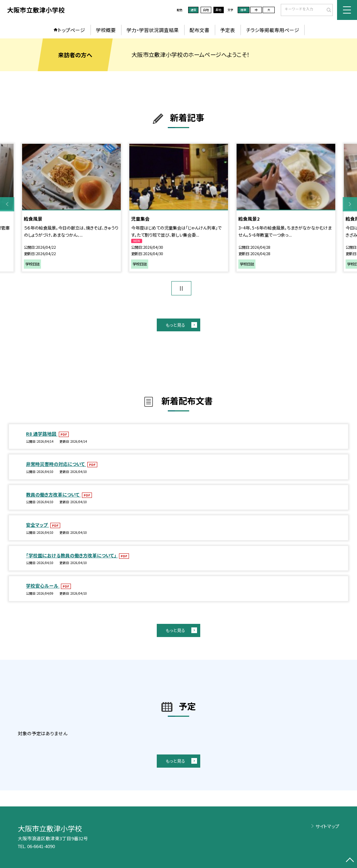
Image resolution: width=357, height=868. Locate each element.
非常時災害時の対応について (56, 464)
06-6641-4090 (41, 846)
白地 (206, 10)
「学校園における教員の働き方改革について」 (72, 555)
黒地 (218, 10)
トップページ (71, 30)
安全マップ (37, 525)
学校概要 (106, 30)
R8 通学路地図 (42, 434)
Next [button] (350, 204)
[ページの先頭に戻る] (350, 861)
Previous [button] (7, 204)
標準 (243, 10)
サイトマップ (327, 826)
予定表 (228, 30)
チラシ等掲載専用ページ (273, 30)
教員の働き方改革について (53, 495)
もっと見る (175, 325)
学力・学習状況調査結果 (153, 30)
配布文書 (200, 30)
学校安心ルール (43, 586)
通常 (193, 10)
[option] (71, 208)
